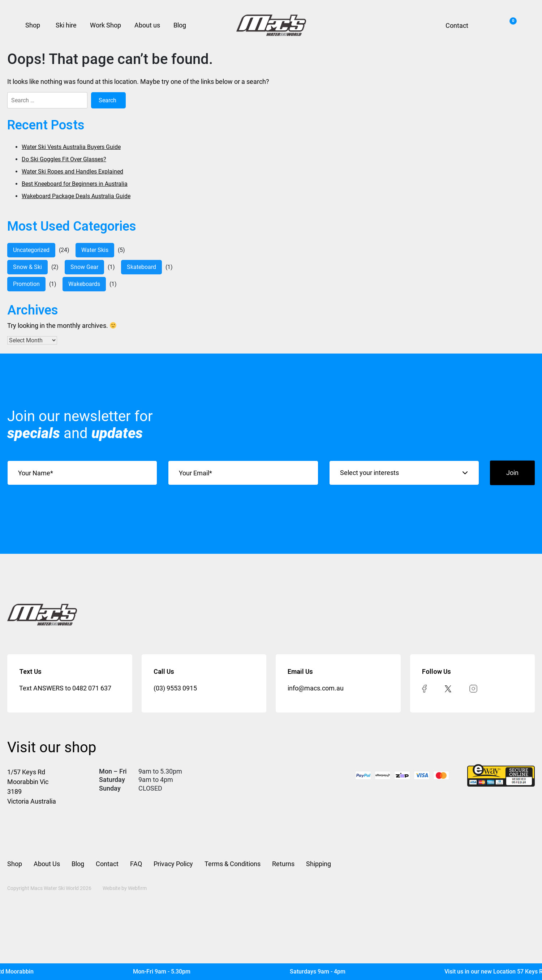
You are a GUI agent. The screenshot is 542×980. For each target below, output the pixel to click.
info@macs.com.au (316, 688)
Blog (180, 25)
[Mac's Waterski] (271, 972)
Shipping (319, 864)
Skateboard (141, 267)
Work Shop (106, 25)
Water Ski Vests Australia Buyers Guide (71, 147)
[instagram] (473, 688)
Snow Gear (84, 267)
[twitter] (448, 688)
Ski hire (66, 25)
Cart (511, 23)
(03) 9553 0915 (175, 688)
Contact (457, 25)
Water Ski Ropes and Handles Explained (72, 172)
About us (147, 25)
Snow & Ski (27, 267)
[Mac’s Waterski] (271, 25)
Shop (33, 25)
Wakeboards (84, 284)
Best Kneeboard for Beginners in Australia (75, 184)
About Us (47, 864)
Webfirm (137, 888)
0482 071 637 (92, 688)
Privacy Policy (173, 864)
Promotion (26, 284)
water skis (95, 250)
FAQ (136, 864)
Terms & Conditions (233, 864)
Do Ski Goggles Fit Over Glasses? (64, 159)
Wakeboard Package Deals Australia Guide (76, 196)
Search (486, 25)
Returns (283, 864)
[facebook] (424, 688)
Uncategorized (31, 250)
